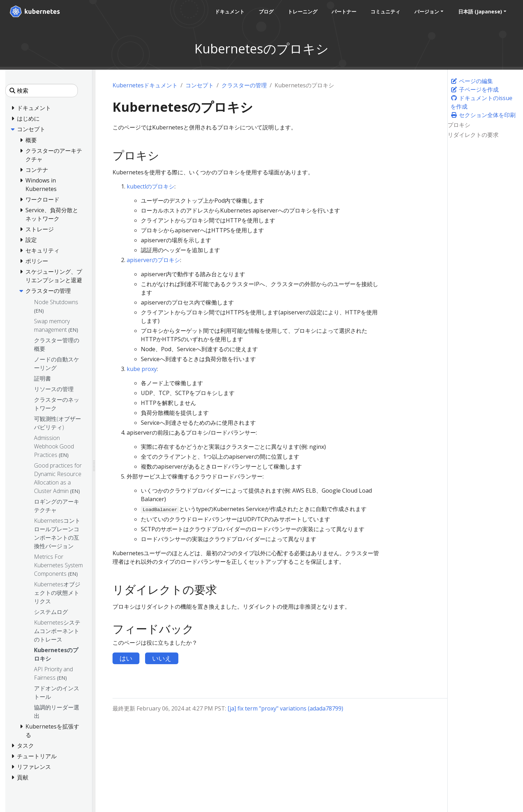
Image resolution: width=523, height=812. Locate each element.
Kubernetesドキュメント (145, 85)
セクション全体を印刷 (483, 115)
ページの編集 (472, 81)
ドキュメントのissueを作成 (481, 102)
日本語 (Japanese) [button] (480, 11)
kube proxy (142, 369)
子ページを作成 (475, 89)
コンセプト (200, 85)
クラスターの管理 (244, 85)
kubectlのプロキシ (151, 186)
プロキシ (459, 125)
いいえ (162, 658)
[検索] (42, 91)
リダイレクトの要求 (473, 135)
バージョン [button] (426, 11)
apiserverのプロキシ (153, 260)
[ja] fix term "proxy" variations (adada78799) (285, 708)
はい (126, 658)
